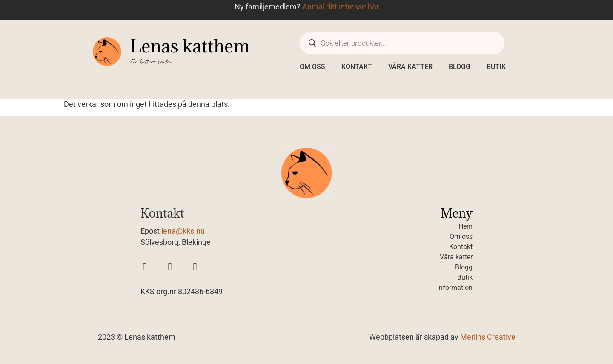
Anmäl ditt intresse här (341, 7)
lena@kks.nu (183, 231)
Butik (496, 67)
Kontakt (357, 67)
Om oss (312, 67)
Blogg (460, 67)
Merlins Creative (488, 337)
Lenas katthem (190, 46)
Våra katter (410, 67)
